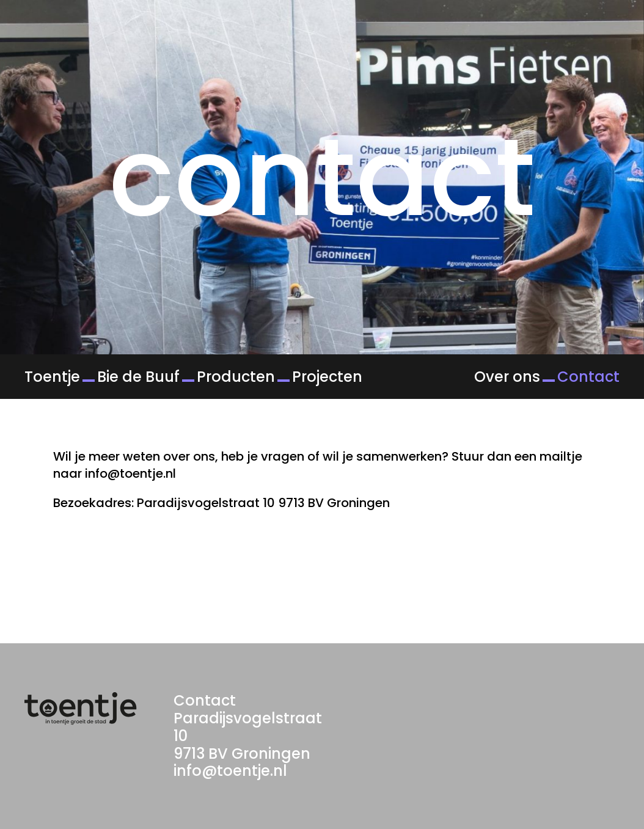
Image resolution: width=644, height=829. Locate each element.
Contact (588, 377)
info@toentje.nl (230, 771)
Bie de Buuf (138, 377)
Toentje (52, 377)
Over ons (507, 377)
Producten (236, 377)
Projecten (327, 377)
